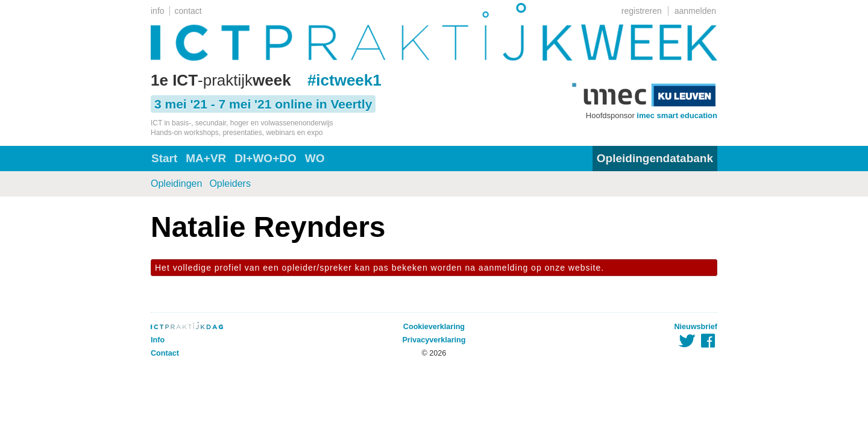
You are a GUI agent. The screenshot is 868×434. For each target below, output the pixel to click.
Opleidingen (176, 184)
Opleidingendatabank (655, 158)
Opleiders (230, 184)
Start (164, 158)
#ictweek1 (344, 80)
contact (188, 11)
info (158, 11)
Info (158, 340)
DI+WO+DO (265, 158)
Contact (165, 353)
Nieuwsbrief (696, 327)
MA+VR (206, 158)
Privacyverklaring (434, 340)
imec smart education (677, 115)
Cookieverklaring (434, 327)
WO (315, 158)
